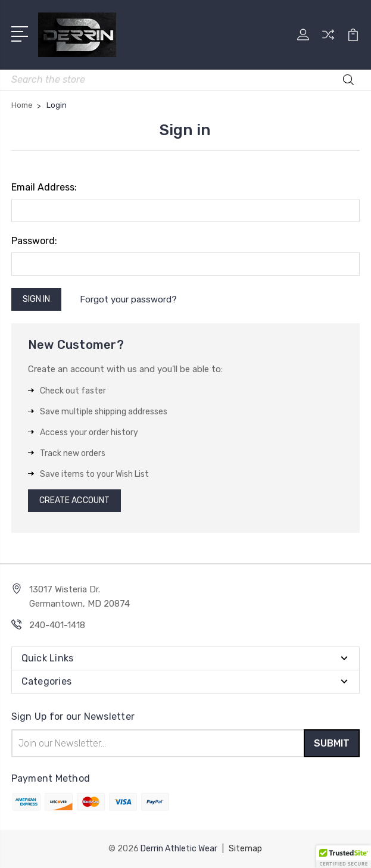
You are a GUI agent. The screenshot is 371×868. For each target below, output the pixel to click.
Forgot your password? (128, 299)
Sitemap (245, 849)
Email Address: (44, 187)
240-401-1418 (57, 625)
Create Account (74, 500)
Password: (34, 241)
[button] (344, 857)
